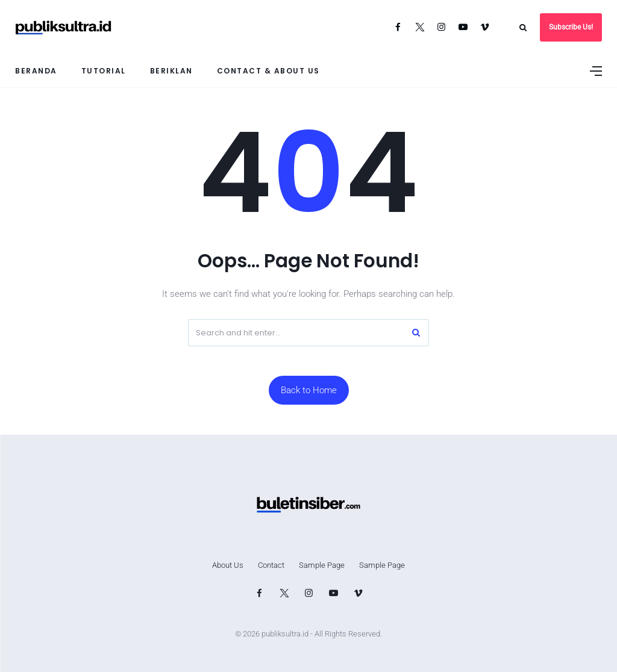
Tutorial (104, 71)
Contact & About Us (268, 71)
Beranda (36, 71)
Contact (271, 565)
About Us (228, 565)
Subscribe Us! (571, 27)
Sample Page (322, 565)
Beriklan (171, 71)
